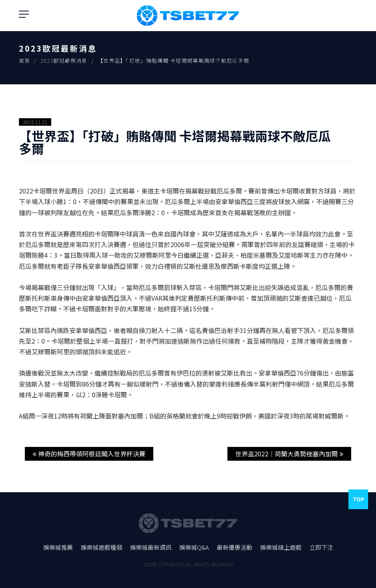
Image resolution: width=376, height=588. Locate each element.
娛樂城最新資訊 (151, 547)
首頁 (25, 60)
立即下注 (321, 547)
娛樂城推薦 (58, 547)
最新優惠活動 (235, 547)
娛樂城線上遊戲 (281, 547)
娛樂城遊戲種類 (101, 547)
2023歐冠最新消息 (64, 60)
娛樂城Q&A (194, 547)
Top (358, 499)
